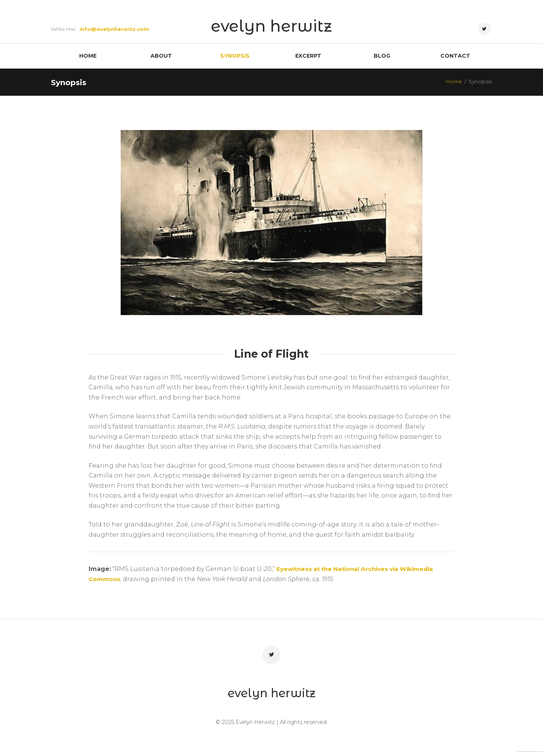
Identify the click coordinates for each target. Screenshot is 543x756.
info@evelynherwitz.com (116, 29)
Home (453, 83)
